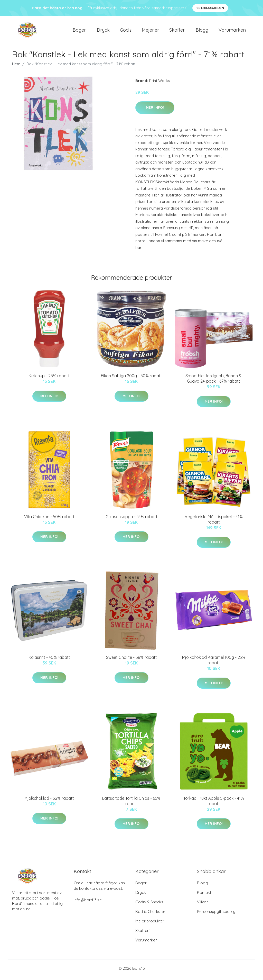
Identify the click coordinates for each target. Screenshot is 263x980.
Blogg (202, 31)
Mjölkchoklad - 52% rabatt (49, 801)
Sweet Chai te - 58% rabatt (131, 660)
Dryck (103, 31)
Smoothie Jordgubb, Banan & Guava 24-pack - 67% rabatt (214, 381)
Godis (126, 31)
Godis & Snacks (149, 905)
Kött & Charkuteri (151, 914)
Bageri (80, 31)
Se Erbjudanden (210, 8)
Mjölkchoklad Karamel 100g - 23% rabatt (214, 663)
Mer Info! (155, 110)
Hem (16, 66)
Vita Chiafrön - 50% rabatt (49, 519)
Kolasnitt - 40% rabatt (49, 660)
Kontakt (204, 895)
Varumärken (232, 31)
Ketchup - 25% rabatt (49, 379)
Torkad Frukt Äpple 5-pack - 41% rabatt (214, 803)
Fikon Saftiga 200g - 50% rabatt (131, 379)
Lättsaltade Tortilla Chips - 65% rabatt (131, 803)
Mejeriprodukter (150, 924)
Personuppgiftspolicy (216, 914)
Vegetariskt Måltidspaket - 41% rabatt (214, 522)
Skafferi (177, 31)
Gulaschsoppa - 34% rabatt (131, 519)
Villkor (203, 905)
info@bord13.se (88, 903)
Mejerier (150, 31)
